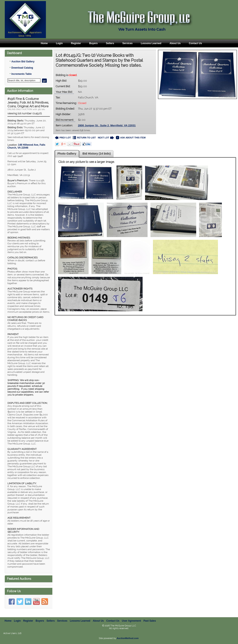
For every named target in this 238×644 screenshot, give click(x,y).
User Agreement (131, 621)
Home (44, 43)
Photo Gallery (67, 154)
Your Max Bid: (64, 92)
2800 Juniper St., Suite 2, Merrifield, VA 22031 (107, 125)
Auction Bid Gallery (23, 62)
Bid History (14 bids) (97, 154)
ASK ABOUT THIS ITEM (131, 138)
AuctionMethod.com (128, 638)
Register (76, 43)
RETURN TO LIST (84, 138)
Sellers (110, 43)
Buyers (93, 43)
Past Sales (150, 621)
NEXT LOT (106, 138)
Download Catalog (22, 68)
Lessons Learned (151, 43)
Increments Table (22, 74)
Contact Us (195, 43)
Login (59, 43)
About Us (175, 43)
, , (26, 146)
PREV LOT (63, 138)
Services (127, 43)
